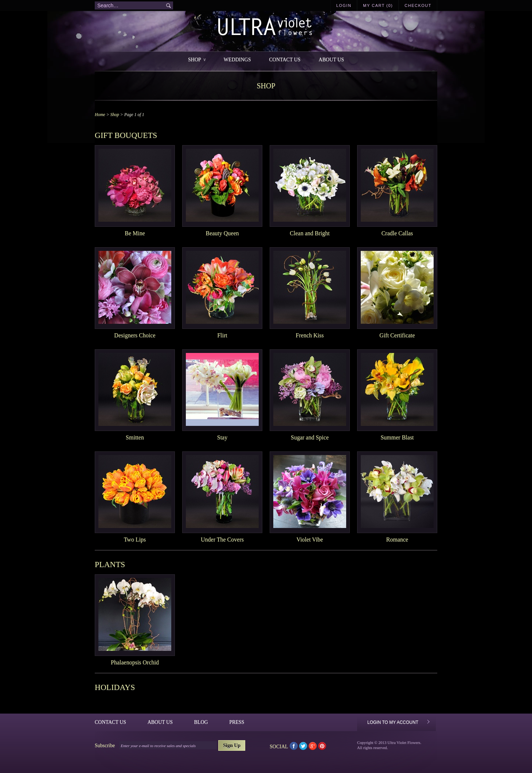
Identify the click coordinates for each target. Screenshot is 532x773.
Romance (397, 539)
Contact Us (285, 60)
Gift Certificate (397, 335)
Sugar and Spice (310, 437)
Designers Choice (135, 335)
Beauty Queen (222, 233)
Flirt (222, 335)
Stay (222, 437)
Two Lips (135, 539)
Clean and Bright (310, 233)
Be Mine (135, 233)
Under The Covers (222, 539)
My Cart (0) (378, 5)
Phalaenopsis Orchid (135, 662)
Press (237, 722)
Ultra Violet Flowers (266, 28)
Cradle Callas (397, 233)
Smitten (135, 437)
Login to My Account (393, 722)
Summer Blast (397, 437)
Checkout (418, 5)
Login (344, 5)
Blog (201, 722)
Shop (197, 60)
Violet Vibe (310, 539)
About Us (331, 60)
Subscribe (105, 745)
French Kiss (310, 335)
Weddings (237, 60)
